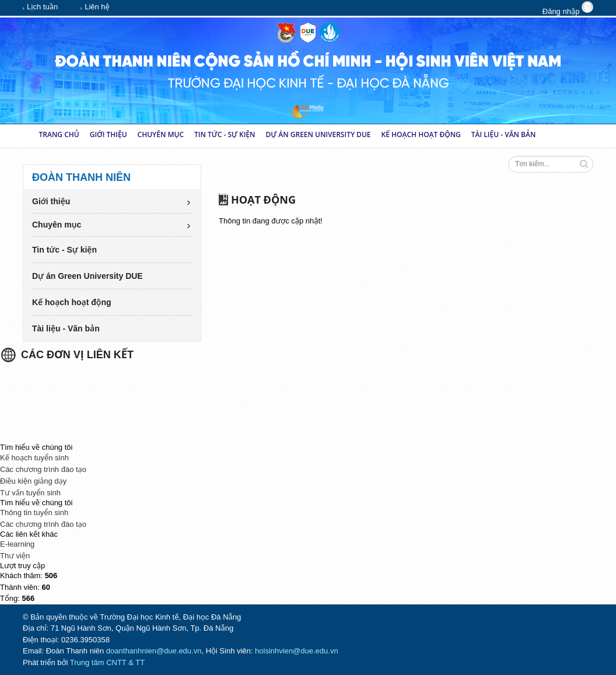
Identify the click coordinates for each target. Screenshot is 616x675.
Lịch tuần (40, 8)
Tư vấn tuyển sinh (30, 493)
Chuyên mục (161, 134)
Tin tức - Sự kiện (225, 134)
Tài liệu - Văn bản (504, 134)
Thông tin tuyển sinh (34, 513)
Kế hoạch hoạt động (421, 134)
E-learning (17, 544)
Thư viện (15, 556)
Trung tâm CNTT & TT (107, 662)
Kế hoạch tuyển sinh (34, 458)
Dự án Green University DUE (318, 134)
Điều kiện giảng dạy (33, 481)
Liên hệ (95, 8)
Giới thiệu (108, 134)
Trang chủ (59, 134)
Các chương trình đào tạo (43, 469)
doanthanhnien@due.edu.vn (154, 651)
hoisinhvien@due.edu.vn (297, 651)
